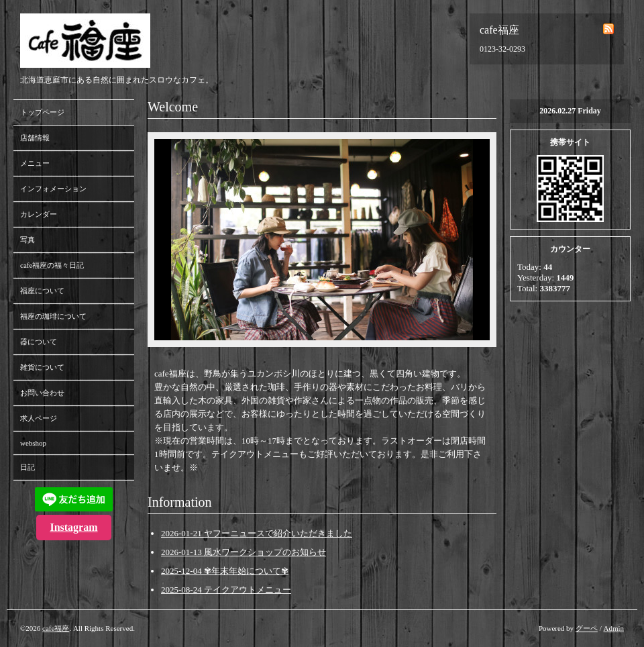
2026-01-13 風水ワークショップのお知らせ (244, 552)
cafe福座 (56, 628)
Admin (613, 628)
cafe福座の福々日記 (52, 265)
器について (39, 342)
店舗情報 (35, 138)
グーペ (587, 628)
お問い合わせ (42, 393)
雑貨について (42, 367)
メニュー (35, 163)
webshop (33, 443)
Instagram (73, 527)
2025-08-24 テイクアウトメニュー (226, 590)
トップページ (42, 112)
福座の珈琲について (53, 316)
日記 (28, 467)
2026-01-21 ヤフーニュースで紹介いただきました (257, 533)
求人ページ (39, 418)
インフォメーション (53, 189)
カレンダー (39, 214)
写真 (28, 240)
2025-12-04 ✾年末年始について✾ (225, 571)
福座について (42, 291)
